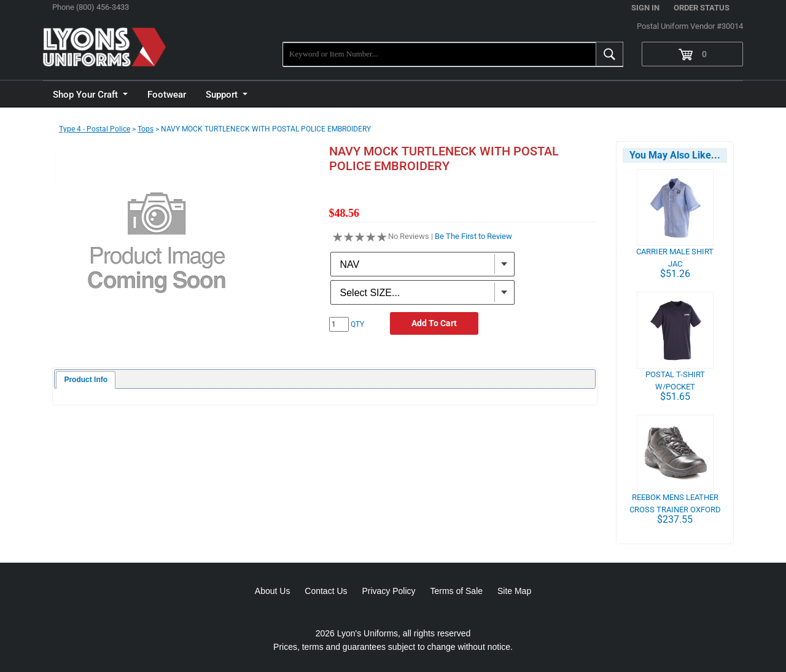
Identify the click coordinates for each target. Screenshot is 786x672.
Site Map (514, 591)
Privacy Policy (388, 591)
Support (223, 95)
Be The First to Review (473, 236)
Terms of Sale (456, 591)
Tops (146, 129)
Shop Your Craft (87, 95)
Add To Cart (434, 323)
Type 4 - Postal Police (95, 129)
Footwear (167, 95)
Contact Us (326, 591)
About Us (273, 591)
